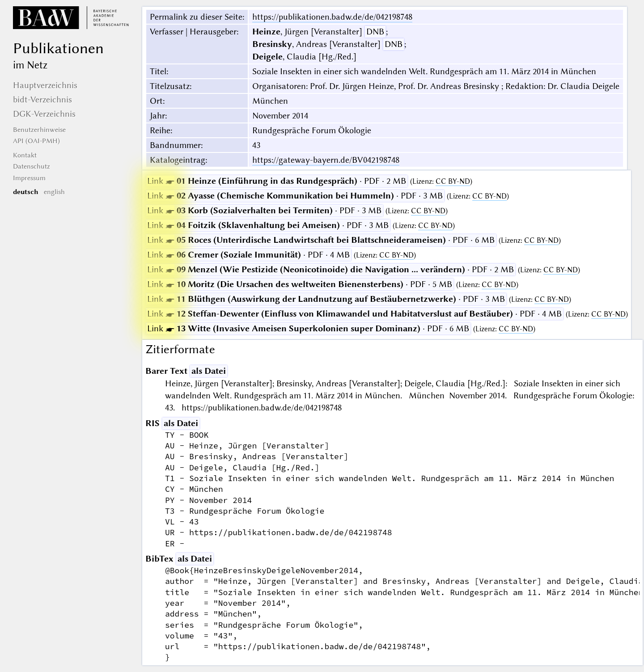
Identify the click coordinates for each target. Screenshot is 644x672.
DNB (375, 32)
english (54, 192)
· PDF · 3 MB (295, 196)
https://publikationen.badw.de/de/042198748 (332, 17)
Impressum (29, 178)
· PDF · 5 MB (300, 284)
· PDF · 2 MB (277, 181)
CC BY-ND (453, 181)
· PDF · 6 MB (321, 240)
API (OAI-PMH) (36, 141)
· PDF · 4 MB (248, 255)
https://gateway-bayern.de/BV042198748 (326, 160)
